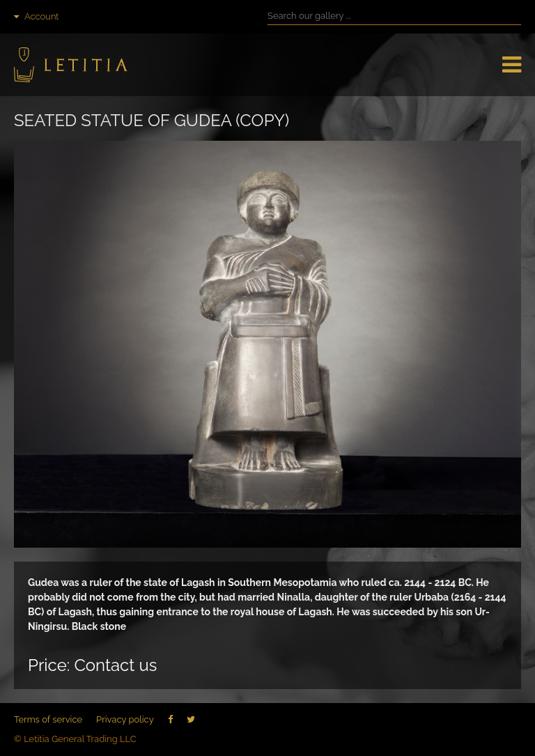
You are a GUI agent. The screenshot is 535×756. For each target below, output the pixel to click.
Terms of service (48, 719)
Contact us (115, 665)
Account (36, 16)
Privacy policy (125, 719)
